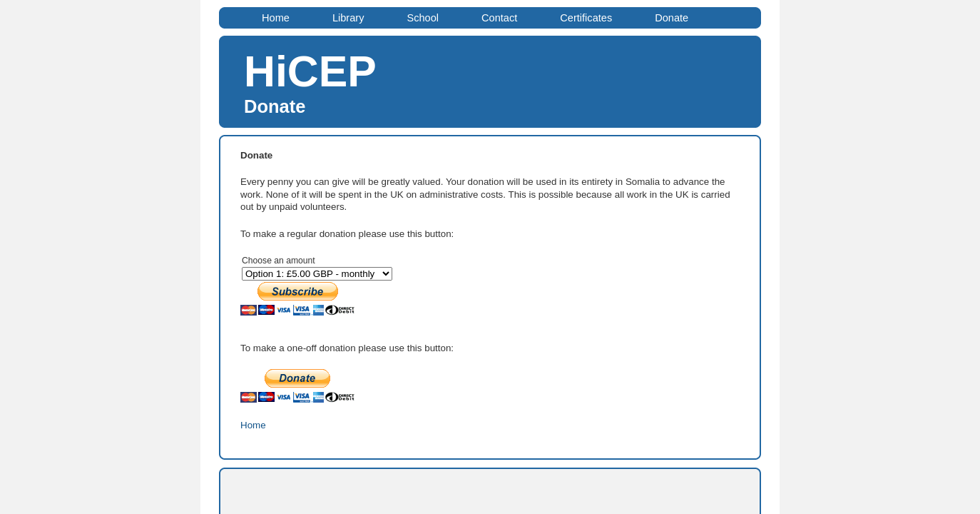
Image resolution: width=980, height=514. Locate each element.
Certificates (586, 18)
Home (276, 18)
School (423, 18)
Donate (672, 18)
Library (348, 18)
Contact (499, 18)
